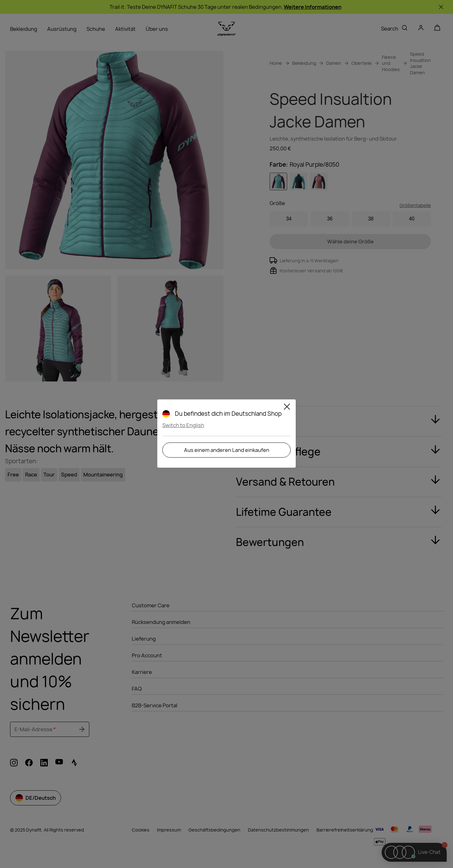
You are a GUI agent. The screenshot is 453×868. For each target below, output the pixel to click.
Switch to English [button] (183, 425)
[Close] (287, 408)
